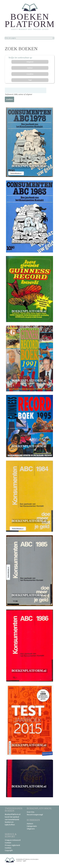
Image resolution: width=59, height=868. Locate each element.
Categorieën (32, 826)
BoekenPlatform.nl (39, 808)
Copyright (9, 850)
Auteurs (30, 824)
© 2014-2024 (34, 859)
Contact (8, 843)
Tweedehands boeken (14, 810)
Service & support (11, 835)
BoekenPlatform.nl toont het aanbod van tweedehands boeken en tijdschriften (13, 819)
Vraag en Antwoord (13, 840)
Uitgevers (31, 829)
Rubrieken (33, 820)
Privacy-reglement (12, 845)
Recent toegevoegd (35, 815)
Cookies (8, 848)
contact (19, 861)
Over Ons (31, 812)
